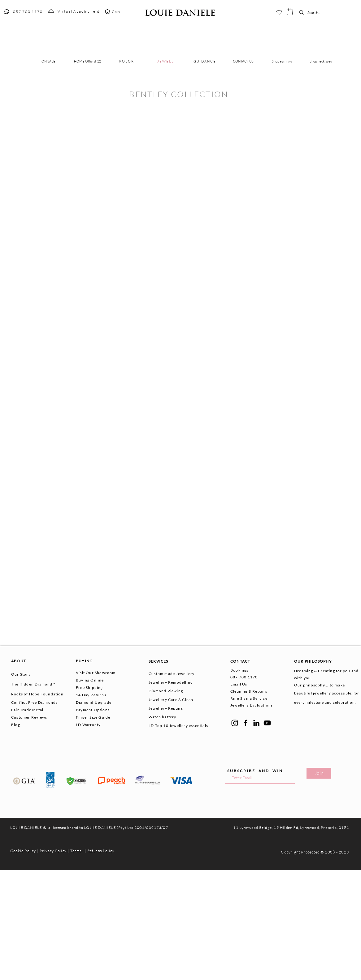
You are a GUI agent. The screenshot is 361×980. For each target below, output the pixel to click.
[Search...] (317, 13)
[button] (290, 11)
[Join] (319, 773)
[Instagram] (235, 723)
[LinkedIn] (256, 723)
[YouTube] (267, 723)
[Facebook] (246, 723)
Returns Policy (101, 851)
